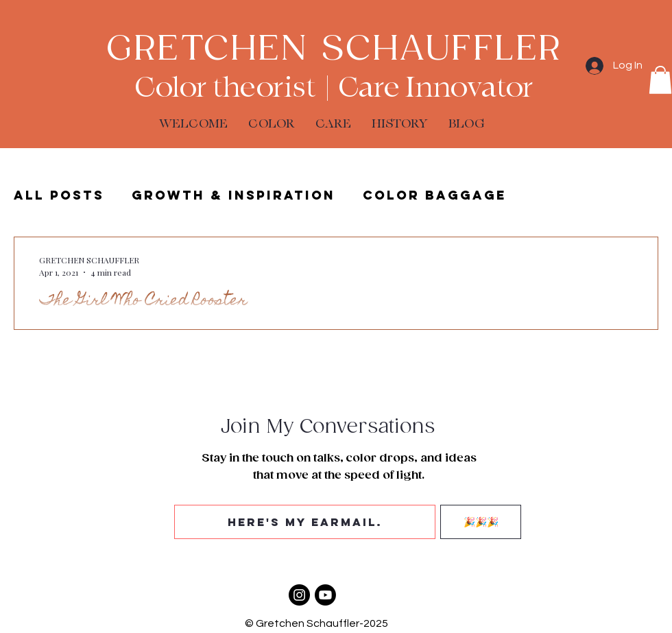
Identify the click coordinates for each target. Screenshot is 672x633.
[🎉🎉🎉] (481, 522)
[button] (660, 80)
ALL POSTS (59, 195)
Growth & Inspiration (233, 195)
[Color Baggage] (299, 595)
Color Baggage (435, 195)
